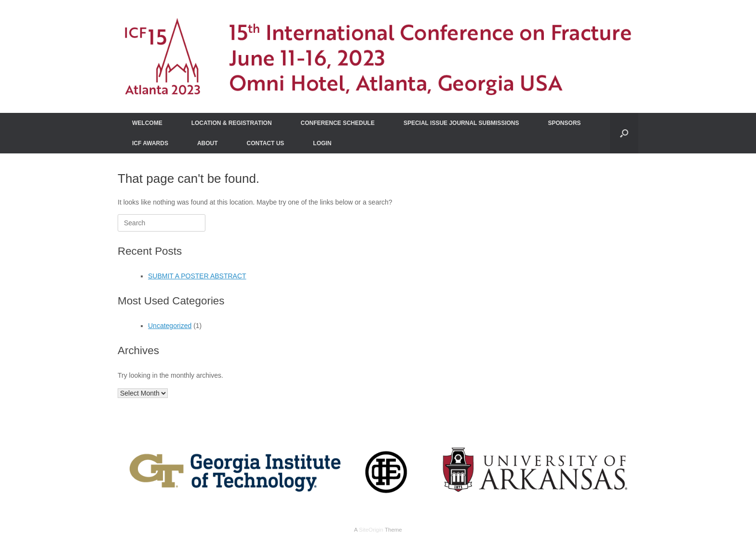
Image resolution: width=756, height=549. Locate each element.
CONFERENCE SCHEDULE (338, 123)
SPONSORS (565, 123)
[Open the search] (624, 133)
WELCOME (147, 123)
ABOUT (208, 143)
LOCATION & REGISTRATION (232, 123)
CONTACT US (266, 143)
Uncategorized (170, 326)
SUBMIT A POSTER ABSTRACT (197, 276)
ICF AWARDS (150, 143)
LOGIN (322, 143)
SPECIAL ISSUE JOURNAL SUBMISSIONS (461, 123)
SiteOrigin (371, 530)
